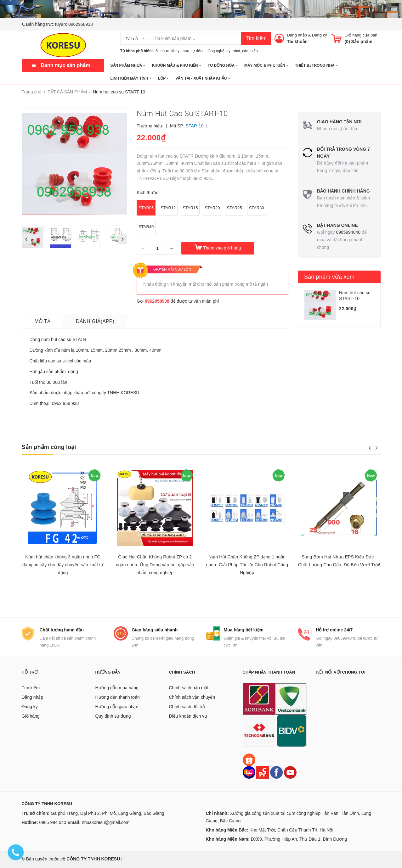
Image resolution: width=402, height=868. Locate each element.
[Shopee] (249, 759)
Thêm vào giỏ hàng (222, 248)
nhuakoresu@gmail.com (106, 822)
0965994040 (348, 232)
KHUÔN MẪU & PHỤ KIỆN (176, 65)
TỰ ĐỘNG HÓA (223, 65)
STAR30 (257, 208)
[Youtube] (290, 772)
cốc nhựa (161, 51)
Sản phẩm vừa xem (329, 277)
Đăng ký (320, 35)
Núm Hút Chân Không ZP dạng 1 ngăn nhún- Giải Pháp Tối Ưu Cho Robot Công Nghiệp (247, 565)
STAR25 (235, 208)
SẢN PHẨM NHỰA (128, 65)
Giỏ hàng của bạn (361, 35)
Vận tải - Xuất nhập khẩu (203, 78)
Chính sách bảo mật (189, 688)
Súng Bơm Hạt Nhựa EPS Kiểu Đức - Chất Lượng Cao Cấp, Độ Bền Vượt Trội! (339, 561)
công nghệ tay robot (223, 51)
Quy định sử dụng (113, 716)
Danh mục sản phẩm (66, 65)
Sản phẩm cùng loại (49, 447)
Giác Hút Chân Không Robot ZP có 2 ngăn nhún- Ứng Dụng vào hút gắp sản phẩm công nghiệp (155, 565)
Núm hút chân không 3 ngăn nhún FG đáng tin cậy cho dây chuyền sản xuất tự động (63, 565)
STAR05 (146, 208)
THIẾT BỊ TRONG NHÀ (317, 65)
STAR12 (168, 208)
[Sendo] (263, 772)
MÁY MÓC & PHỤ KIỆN (266, 65)
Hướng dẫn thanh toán (118, 697)
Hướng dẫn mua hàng (117, 688)
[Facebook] (276, 772)
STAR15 (190, 208)
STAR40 (146, 227)
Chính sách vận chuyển (192, 697)
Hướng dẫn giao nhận (117, 707)
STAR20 (212, 208)
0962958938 (81, 24)
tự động (198, 51)
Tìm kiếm (256, 38)
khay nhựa (181, 51)
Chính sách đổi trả (187, 707)
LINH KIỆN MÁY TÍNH (131, 78)
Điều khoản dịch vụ (188, 716)
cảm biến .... (252, 51)
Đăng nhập (297, 35)
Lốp (164, 78)
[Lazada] (250, 772)
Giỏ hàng (31, 716)
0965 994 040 (53, 822)
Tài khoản (297, 42)
